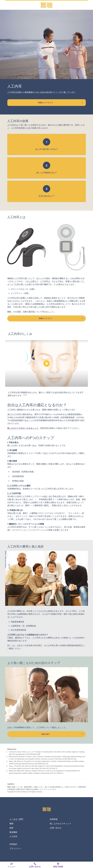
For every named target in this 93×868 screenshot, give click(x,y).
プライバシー (15, 849)
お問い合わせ (56, 828)
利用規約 (13, 844)
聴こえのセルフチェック (60, 824)
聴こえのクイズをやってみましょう (23, 428)
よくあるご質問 (16, 819)
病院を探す (46, 734)
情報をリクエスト (46, 103)
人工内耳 (13, 837)
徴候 (11, 828)
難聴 (11, 824)
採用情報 (54, 819)
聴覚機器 (13, 832)
